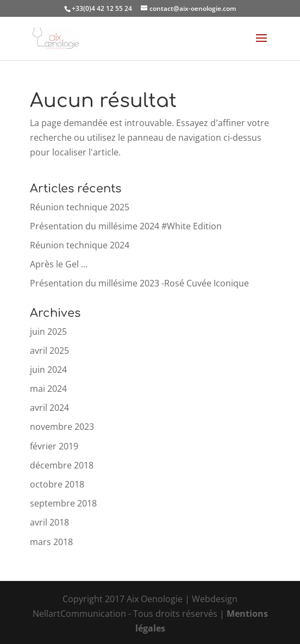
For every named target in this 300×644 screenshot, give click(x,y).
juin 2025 (48, 332)
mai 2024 (48, 389)
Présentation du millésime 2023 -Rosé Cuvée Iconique (139, 283)
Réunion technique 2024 (80, 245)
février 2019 (54, 446)
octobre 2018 (57, 484)
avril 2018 (49, 522)
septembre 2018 (63, 503)
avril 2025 (49, 351)
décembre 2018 (62, 465)
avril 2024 (49, 408)
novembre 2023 (62, 427)
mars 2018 (51, 542)
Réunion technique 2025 (80, 207)
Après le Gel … (59, 264)
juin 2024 (48, 370)
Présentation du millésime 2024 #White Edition (126, 226)
